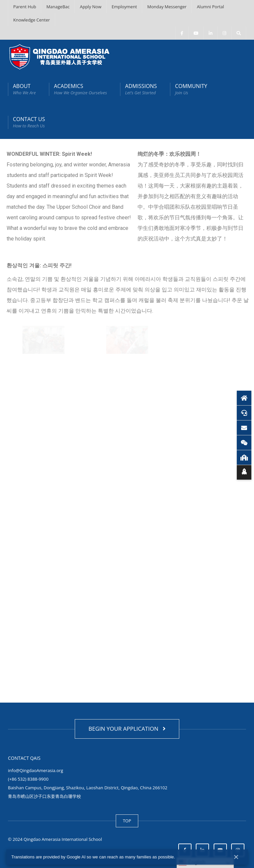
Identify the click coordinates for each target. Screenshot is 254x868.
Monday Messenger (167, 7)
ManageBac (58, 7)
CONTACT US (29, 122)
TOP (127, 821)
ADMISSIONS (141, 89)
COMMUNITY (191, 89)
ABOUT (24, 89)
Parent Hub (25, 7)
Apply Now (90, 7)
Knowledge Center (32, 20)
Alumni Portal (210, 7)
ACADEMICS (80, 89)
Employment (124, 7)
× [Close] (236, 857)
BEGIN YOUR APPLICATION (127, 729)
